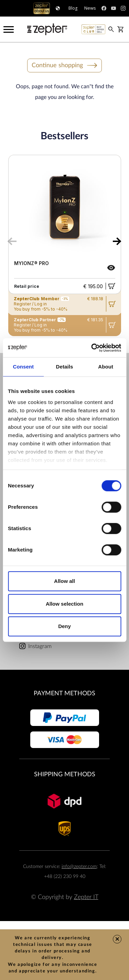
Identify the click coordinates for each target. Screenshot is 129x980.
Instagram (40, 646)
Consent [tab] (23, 367)
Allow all (64, 581)
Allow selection (64, 604)
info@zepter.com (79, 866)
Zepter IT (86, 897)
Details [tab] (65, 367)
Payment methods (64, 693)
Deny (64, 626)
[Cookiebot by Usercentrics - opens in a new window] (92, 348)
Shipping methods (65, 774)
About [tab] (106, 367)
